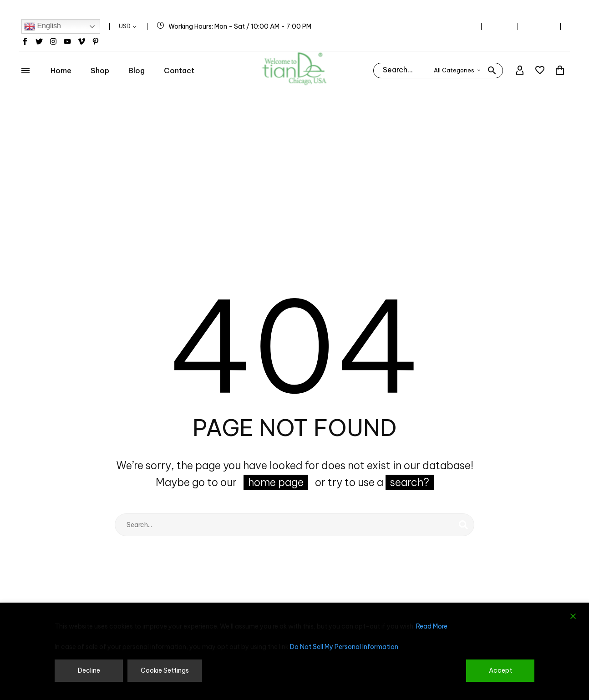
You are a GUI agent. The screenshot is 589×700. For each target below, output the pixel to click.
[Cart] (560, 71)
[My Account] (520, 71)
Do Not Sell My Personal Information (344, 647)
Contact (179, 71)
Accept (500, 670)
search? (410, 482)
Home (61, 71)
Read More (432, 626)
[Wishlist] (540, 71)
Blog (137, 71)
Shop (100, 71)
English (43, 26)
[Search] (294, 525)
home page (276, 482)
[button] (492, 71)
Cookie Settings (165, 670)
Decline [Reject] (89, 670)
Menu (25, 71)
